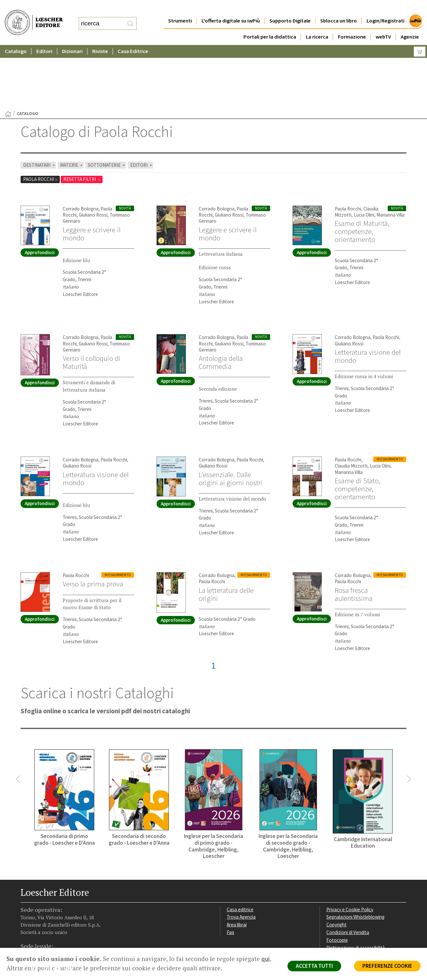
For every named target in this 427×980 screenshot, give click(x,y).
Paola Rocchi (348, 146)
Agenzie (410, 24)
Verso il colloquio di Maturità (92, 300)
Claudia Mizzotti (351, 403)
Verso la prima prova (93, 521)
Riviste (100, 38)
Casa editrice (240, 847)
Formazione (352, 24)
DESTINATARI (40, 102)
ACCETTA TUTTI (314, 966)
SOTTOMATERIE (107, 102)
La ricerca (317, 24)
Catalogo (16, 38)
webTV (383, 24)
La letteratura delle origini (226, 532)
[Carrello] (420, 39)
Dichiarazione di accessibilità (356, 885)
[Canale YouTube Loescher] (60, 907)
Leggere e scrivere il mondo (92, 171)
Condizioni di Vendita (348, 870)
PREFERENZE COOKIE (387, 966)
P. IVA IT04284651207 (43, 933)
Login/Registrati (386, 8)
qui (266, 959)
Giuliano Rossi (93, 152)
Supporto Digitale (290, 8)
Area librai (237, 862)
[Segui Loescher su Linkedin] (49, 907)
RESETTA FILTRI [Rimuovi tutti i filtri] (82, 116)
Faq (230, 870)
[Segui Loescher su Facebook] (26, 907)
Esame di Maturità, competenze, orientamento (362, 169)
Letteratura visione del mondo (368, 294)
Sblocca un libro (339, 8)
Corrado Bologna (81, 146)
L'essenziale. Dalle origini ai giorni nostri (231, 416)
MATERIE (72, 102)
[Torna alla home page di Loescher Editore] (34, 16)
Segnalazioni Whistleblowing (355, 854)
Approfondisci (40, 190)
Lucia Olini (364, 152)
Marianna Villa (391, 152)
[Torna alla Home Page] (8, 51)
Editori (44, 38)
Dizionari (72, 38)
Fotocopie (337, 877)
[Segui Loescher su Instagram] (37, 907)
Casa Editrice (133, 38)
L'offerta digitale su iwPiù (231, 8)
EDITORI (142, 102)
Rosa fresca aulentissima (354, 532)
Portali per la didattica (270, 24)
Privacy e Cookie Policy (350, 847)
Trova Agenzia (241, 854)
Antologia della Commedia (221, 300)
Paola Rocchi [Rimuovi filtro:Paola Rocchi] (41, 116)
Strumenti (180, 8)
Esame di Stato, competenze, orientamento (358, 426)
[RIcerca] (130, 17)
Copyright (336, 862)
